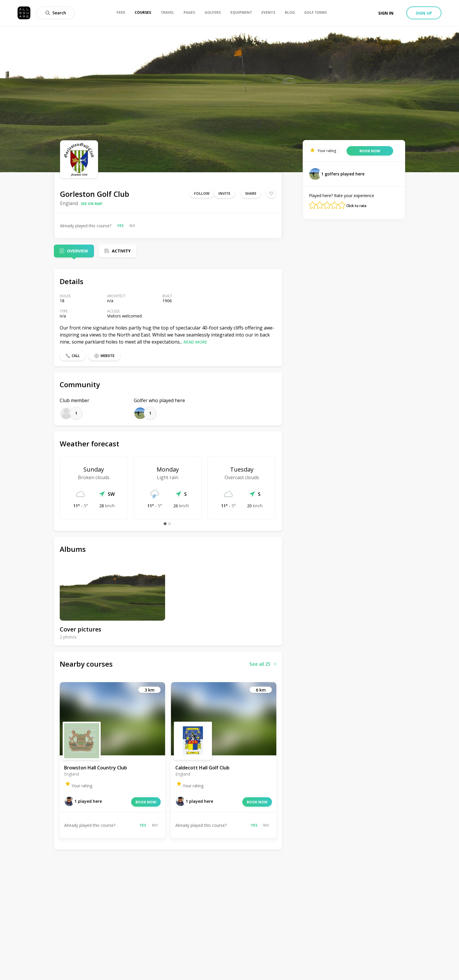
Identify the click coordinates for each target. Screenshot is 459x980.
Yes (120, 226)
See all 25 (263, 664)
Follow (202, 193)
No (132, 226)
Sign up (424, 13)
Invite (224, 193)
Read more (195, 342)
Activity (121, 251)
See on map (92, 204)
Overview (78, 251)
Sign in (386, 13)
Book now (146, 802)
